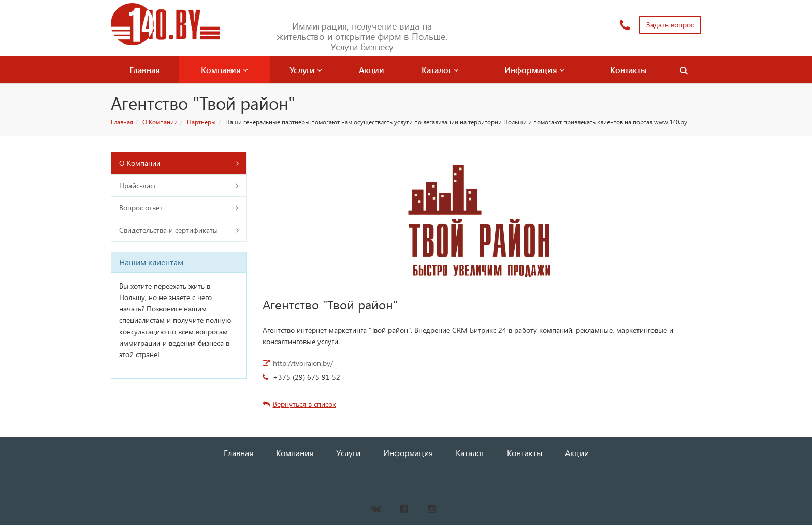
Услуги (306, 70)
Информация (534, 70)
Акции (372, 70)
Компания (224, 70)
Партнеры (201, 122)
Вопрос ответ (141, 208)
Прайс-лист (138, 185)
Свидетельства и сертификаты (169, 230)
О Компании (160, 122)
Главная (145, 70)
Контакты (628, 70)
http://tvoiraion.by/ (303, 363)
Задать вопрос (670, 25)
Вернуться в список (299, 404)
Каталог (440, 70)
